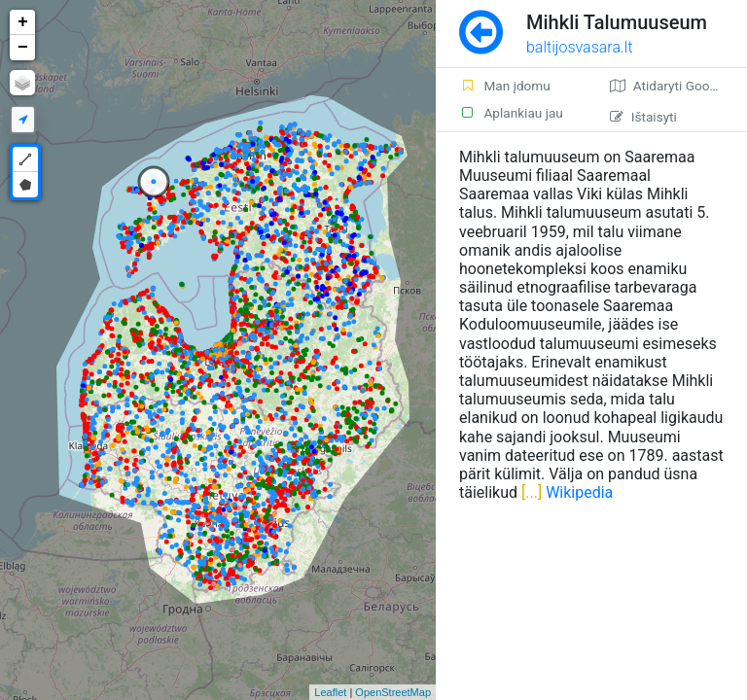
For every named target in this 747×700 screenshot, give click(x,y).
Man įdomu (505, 86)
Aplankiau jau (511, 113)
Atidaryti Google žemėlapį (678, 86)
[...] (530, 492)
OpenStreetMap (393, 692)
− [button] (23, 48)
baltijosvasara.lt (580, 47)
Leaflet (330, 692)
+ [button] (23, 22)
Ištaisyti (643, 117)
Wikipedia (579, 492)
